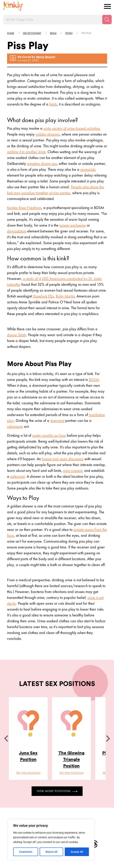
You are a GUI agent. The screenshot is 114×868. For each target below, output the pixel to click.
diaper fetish (17, 335)
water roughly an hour (49, 435)
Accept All (77, 852)
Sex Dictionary (32, 33)
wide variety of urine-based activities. (72, 128)
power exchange (73, 225)
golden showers (48, 134)
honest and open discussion (63, 459)
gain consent (73, 471)
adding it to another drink (26, 152)
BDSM (94, 380)
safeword (17, 476)
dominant (57, 421)
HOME (11, 33)
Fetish (69, 33)
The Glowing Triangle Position (71, 759)
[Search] (107, 20)
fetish (53, 104)
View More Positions (57, 791)
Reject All (52, 852)
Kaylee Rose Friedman (24, 208)
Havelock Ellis (43, 296)
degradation (17, 231)
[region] (51, 840)
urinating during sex (42, 163)
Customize (26, 852)
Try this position (28, 773)
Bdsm (53, 33)
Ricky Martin (65, 296)
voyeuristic (88, 169)
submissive (15, 426)
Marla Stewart (46, 57)
